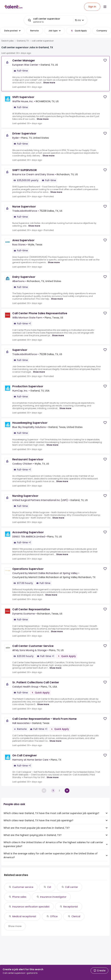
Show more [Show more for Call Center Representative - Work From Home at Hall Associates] (55, 741)
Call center (72, 887)
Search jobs (7, 41)
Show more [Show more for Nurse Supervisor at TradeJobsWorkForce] (34, 226)
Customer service (23, 887)
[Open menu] (105, 7)
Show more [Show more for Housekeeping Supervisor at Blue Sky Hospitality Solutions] (52, 445)
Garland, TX (23, 41)
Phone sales (19, 897)
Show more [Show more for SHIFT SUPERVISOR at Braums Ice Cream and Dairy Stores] (56, 192)
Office (54, 916)
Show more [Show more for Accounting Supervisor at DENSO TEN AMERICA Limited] (62, 554)
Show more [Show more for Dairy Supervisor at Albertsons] (57, 299)
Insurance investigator (53, 897)
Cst (49, 887)
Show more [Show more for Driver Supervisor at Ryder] (49, 156)
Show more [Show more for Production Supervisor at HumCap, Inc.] (65, 408)
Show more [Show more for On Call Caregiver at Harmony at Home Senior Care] (53, 777)
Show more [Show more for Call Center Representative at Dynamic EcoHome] (57, 631)
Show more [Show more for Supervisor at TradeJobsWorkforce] (39, 372)
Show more (15, 926)
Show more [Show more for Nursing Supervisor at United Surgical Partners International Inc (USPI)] (58, 518)
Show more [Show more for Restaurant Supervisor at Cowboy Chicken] (62, 481)
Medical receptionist (24, 916)
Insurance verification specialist (31, 907)
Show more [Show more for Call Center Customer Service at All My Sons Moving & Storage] (55, 668)
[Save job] (105, 60)
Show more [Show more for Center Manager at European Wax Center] (49, 83)
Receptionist (71, 907)
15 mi (79, 20)
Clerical (76, 916)
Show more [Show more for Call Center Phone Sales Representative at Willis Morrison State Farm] (58, 335)
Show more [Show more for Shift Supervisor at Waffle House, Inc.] (43, 119)
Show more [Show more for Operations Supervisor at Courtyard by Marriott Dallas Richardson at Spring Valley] (51, 595)
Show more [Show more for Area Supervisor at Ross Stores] (54, 262)
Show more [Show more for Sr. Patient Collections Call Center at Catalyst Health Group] (43, 704)
